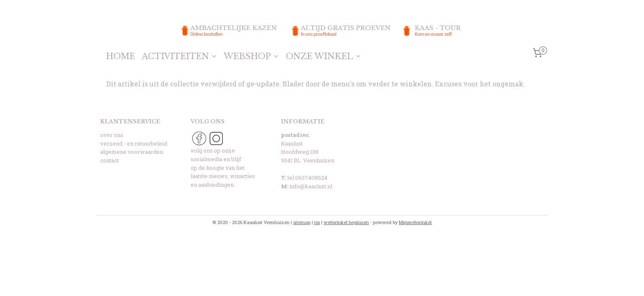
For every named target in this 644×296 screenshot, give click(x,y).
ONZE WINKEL (324, 56)
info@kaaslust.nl (311, 186)
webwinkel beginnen (346, 222)
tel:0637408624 (307, 178)
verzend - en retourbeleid (134, 143)
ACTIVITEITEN (179, 56)
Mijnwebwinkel (415, 222)
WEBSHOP (252, 56)
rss (317, 222)
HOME (121, 56)
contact (109, 160)
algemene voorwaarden (132, 152)
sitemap (302, 222)
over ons (112, 135)
